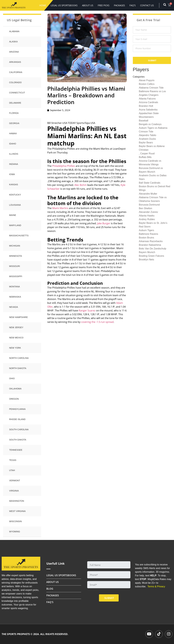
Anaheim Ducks (147, 139)
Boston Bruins (147, 238)
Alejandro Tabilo (148, 135)
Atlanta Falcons (147, 99)
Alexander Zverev (148, 212)
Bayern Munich (147, 252)
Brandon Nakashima (150, 245)
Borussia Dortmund (149, 205)
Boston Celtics (147, 84)
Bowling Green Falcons (152, 256)
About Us (88, 5)
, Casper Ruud (147, 153)
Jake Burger (104, 223)
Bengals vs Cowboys (150, 124)
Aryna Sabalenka (148, 110)
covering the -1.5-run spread (97, 322)
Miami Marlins (60, 208)
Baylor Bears (146, 143)
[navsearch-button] (166, 5)
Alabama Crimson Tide (151, 88)
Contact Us (147, 5)
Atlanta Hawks (147, 216)
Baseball (144, 121)
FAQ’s (133, 5)
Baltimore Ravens (149, 234)
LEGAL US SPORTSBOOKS (64, 5)
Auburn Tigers (147, 230)
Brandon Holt (146, 106)
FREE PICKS (104, 5)
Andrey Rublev (147, 219)
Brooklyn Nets (147, 260)
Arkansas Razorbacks (151, 241)
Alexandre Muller (148, 194)
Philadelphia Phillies (64, 166)
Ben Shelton (146, 208)
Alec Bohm (81, 185)
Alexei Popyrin (147, 80)
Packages (119, 5)
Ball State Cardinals (150, 183)
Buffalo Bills (145, 157)
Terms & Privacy (156, 586)
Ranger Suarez (87, 310)
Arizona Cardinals (149, 102)
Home (43, 5)
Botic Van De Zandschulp (153, 249)
